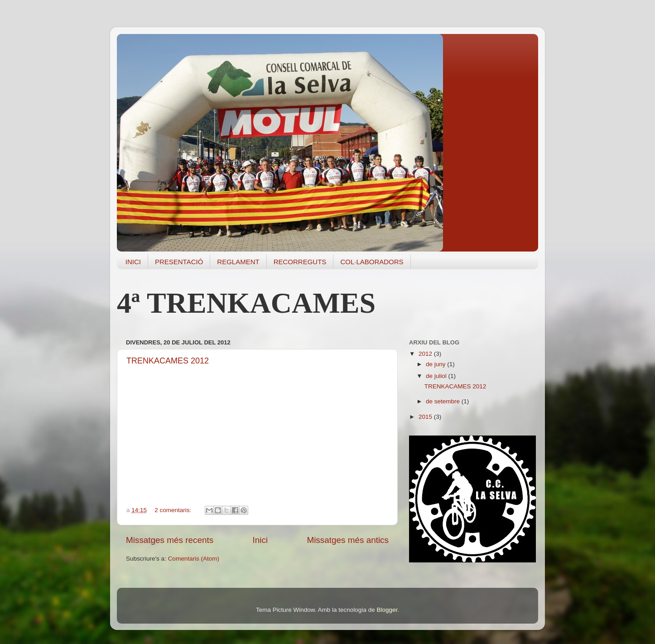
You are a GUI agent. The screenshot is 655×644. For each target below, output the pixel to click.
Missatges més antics (348, 540)
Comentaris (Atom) (194, 559)
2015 (426, 417)
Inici (260, 540)
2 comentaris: (174, 510)
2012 (426, 354)
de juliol (437, 376)
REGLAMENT (238, 262)
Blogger (387, 610)
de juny (436, 364)
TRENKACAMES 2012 (168, 361)
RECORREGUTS (300, 262)
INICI (133, 262)
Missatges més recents (170, 540)
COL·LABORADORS (372, 262)
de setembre (444, 401)
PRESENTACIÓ (179, 262)
